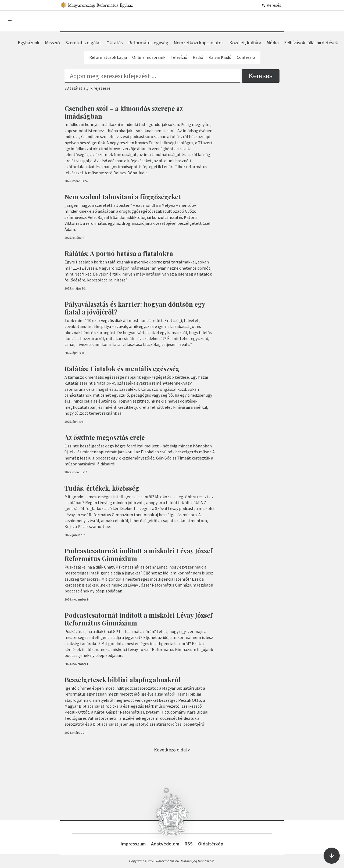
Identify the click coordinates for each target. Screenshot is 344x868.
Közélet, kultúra (245, 43)
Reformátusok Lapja (108, 57)
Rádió (198, 57)
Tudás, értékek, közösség (102, 488)
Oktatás (115, 43)
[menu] (10, 21)
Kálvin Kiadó (220, 57)
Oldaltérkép (211, 844)
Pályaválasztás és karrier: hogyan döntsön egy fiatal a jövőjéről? (135, 308)
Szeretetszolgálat (83, 43)
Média (273, 43)
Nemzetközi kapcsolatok (199, 43)
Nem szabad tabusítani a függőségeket (123, 197)
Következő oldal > (172, 750)
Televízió (179, 57)
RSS (189, 844)
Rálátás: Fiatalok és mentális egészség (122, 368)
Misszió (52, 43)
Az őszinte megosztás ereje (105, 437)
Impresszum (133, 844)
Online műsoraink (149, 57)
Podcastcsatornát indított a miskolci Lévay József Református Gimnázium (138, 554)
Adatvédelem (165, 844)
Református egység (148, 43)
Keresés (271, 5)
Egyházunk (29, 43)
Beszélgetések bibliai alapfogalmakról (123, 679)
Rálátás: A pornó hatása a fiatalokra (119, 253)
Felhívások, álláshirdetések (311, 43)
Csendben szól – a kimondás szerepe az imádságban (124, 112)
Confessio (246, 57)
